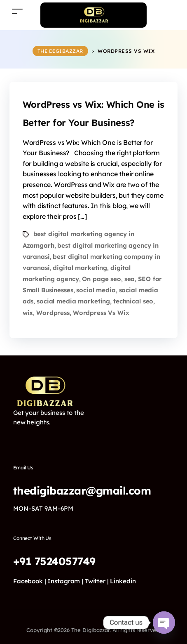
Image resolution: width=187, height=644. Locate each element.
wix (28, 313)
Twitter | (97, 581)
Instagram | (65, 581)
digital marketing (80, 268)
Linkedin (123, 581)
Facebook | (30, 581)
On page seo (102, 279)
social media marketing (73, 301)
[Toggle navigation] (17, 11)
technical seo (133, 301)
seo (130, 279)
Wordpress (53, 313)
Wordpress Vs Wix (101, 313)
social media (96, 290)
